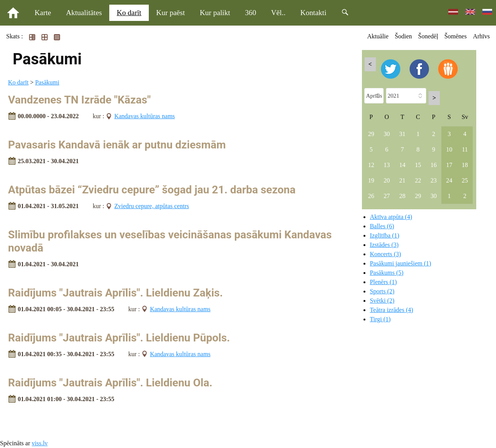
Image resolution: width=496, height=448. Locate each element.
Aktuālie (378, 36)
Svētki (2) (382, 301)
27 (387, 196)
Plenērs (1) (383, 282)
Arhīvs (481, 36)
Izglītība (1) (384, 235)
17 (449, 165)
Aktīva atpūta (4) (391, 217)
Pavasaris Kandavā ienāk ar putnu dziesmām (117, 145)
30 (387, 134)
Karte (43, 13)
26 (371, 196)
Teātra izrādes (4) (391, 310)
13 (387, 165)
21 (402, 180)
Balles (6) (382, 226)
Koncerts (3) (385, 254)
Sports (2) (382, 291)
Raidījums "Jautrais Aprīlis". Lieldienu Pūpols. (119, 338)
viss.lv (40, 443)
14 (402, 165)
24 (449, 180)
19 (371, 180)
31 (402, 134)
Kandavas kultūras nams (145, 116)
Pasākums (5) (387, 273)
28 (402, 196)
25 (465, 180)
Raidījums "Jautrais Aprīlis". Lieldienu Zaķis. (115, 293)
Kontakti (313, 13)
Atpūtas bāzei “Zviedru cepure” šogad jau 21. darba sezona (152, 190)
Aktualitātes (84, 13)
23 (434, 180)
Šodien (403, 36)
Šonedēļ (428, 36)
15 (418, 165)
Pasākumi (47, 82)
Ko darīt (129, 13)
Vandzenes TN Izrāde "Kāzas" (79, 100)
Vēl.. (278, 13)
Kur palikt (215, 13)
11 (465, 149)
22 (418, 180)
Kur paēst (170, 13)
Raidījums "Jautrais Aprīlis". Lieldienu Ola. (110, 383)
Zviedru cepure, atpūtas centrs (152, 206)
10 (449, 149)
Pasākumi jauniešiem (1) (400, 263)
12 (371, 165)
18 (465, 165)
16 (434, 165)
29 (371, 134)
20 (387, 180)
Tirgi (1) (380, 319)
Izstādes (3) (384, 245)
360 (251, 13)
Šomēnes (456, 36)
